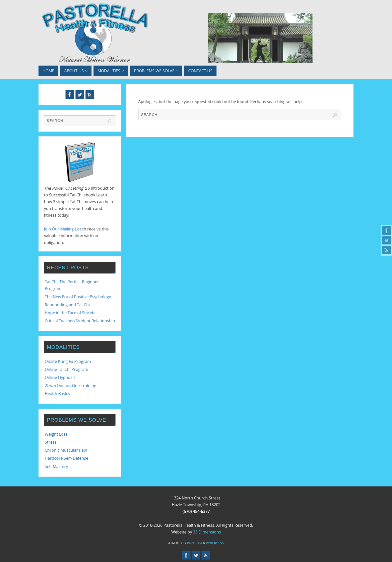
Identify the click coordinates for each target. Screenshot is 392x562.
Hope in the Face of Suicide (70, 313)
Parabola (195, 543)
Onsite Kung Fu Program (68, 361)
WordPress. (215, 543)
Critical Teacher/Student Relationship (80, 321)
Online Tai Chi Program (66, 369)
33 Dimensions (207, 532)
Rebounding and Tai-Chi (67, 305)
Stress (51, 442)
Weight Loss (56, 434)
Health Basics (57, 394)
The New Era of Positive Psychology (78, 297)
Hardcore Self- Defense (66, 458)
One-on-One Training (70, 386)
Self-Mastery (56, 466)
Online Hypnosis (60, 377)
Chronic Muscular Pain (66, 450)
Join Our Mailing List (63, 229)
